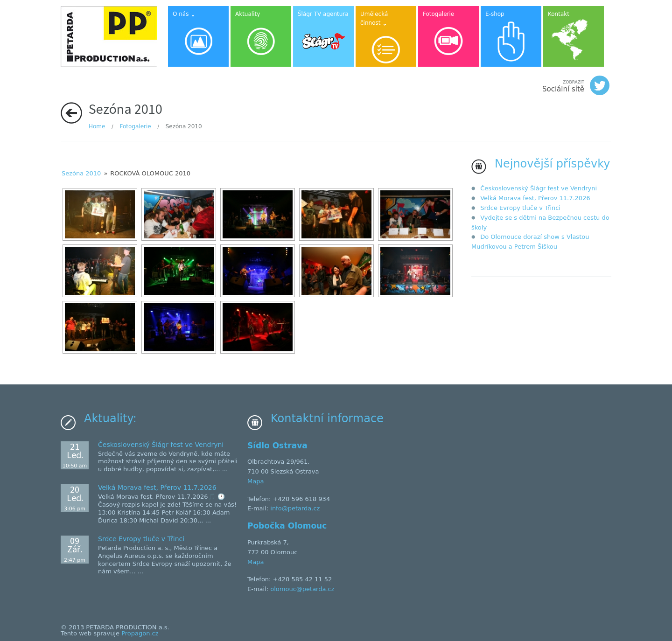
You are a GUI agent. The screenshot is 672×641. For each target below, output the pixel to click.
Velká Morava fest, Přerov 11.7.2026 (535, 198)
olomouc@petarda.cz (302, 589)
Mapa (255, 481)
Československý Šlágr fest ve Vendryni (539, 188)
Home (97, 126)
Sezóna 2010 (81, 173)
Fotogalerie (135, 126)
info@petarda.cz (295, 508)
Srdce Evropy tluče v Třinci (520, 208)
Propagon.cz (140, 633)
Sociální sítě (576, 85)
